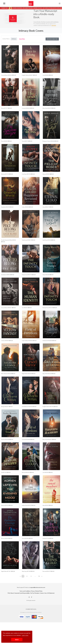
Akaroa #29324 (5, 505)
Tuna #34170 (25, 141)
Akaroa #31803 (46, 174)
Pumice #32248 (5, 439)
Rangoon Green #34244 (48, 141)
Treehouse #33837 (27, 240)
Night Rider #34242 (27, 374)
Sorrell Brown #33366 (27, 407)
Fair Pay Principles (35, 593)
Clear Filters (22, 39)
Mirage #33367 (5, 407)
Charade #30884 (26, 439)
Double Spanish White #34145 (9, 240)
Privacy (33, 591)
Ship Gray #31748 (26, 571)
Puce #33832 (4, 141)
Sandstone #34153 (6, 275)
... (35, 576)
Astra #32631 (46, 505)
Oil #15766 (4, 472)
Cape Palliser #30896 (27, 341)
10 (39, 576)
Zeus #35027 (46, 207)
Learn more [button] (25, 635)
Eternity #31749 (5, 174)
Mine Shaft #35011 (47, 108)
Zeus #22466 (25, 538)
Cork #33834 (46, 75)
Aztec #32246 (46, 275)
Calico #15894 (25, 207)
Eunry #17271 (5, 108)
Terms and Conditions (25, 591)
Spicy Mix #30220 (47, 374)
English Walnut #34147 (27, 75)
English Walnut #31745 (48, 407)
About (12, 593)
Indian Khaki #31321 (27, 505)
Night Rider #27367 (6, 571)
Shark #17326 (46, 538)
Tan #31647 (25, 308)
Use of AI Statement (49, 593)
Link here (54, 25)
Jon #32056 (46, 472)
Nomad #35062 (26, 472)
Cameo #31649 (5, 341)
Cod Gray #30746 (26, 174)
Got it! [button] (17, 640)
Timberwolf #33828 (47, 341)
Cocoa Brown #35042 (7, 75)
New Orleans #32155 (6, 374)
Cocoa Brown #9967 (6, 308)
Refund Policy (39, 591)
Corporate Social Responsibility (22, 593)
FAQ (9, 593)
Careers (42, 593)
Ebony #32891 (5, 538)
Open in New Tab (52, 39)
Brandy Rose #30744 (48, 308)
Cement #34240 (26, 108)
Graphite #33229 (5, 207)
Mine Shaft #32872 (47, 439)
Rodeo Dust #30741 (27, 275)
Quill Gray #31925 (47, 240)
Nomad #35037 (46, 571)
